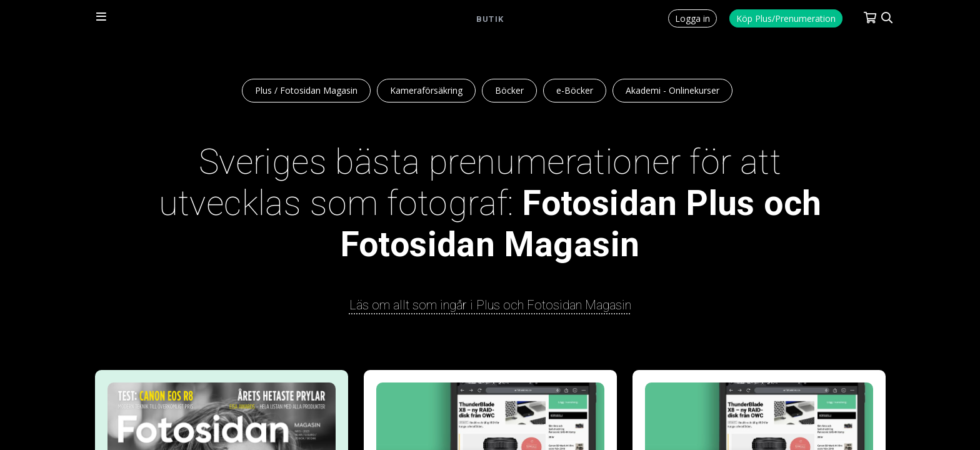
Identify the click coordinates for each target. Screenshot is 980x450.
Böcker (509, 90)
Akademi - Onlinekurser (672, 90)
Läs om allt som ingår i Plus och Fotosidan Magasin (490, 305)
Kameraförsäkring (426, 90)
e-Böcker (575, 90)
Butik (490, 19)
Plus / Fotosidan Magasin (306, 90)
